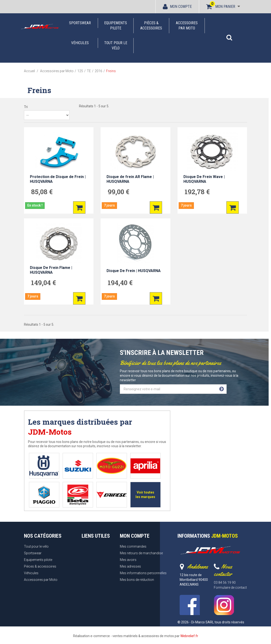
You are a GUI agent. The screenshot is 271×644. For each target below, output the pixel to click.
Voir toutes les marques (145, 495)
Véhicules (80, 43)
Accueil (29, 71)
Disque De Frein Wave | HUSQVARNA (204, 179)
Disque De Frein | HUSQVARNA (134, 271)
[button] (229, 35)
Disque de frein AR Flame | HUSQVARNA (130, 179)
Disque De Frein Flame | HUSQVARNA (51, 270)
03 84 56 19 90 (225, 583)
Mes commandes (133, 546)
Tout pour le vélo (116, 45)
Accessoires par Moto (187, 26)
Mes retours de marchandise (141, 553)
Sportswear (80, 23)
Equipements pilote (116, 26)
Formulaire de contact (230, 588)
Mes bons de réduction (137, 580)
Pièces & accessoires (151, 26)
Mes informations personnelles (143, 573)
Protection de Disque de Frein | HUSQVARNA (58, 179)
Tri (26, 107)
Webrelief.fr (189, 636)
